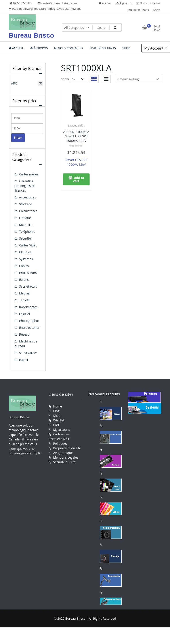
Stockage (26, 204)
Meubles (25, 252)
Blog (56, 411)
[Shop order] (138, 79)
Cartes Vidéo (28, 245)
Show (65, 79)
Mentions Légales (66, 457)
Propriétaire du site (67, 448)
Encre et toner (29, 328)
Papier (24, 360)
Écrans (24, 280)
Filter (18, 137)
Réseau (24, 334)
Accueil (105, 3)
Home (58, 406)
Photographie (29, 321)
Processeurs (28, 273)
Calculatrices (28, 211)
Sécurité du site (64, 462)
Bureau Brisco (32, 35)
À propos (124, 3)
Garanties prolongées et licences (25, 186)
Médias (24, 293)
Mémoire (26, 225)
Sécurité (25, 238)
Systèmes (26, 259)
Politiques (60, 443)
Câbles (24, 266)
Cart (56, 425)
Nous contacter (148, 3)
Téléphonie (27, 232)
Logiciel (25, 314)
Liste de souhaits (138, 10)
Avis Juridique (63, 453)
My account (62, 430)
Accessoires (28, 197)
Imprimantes (29, 307)
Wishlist (59, 420)
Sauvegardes (76, 125)
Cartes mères (29, 174)
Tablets (24, 300)
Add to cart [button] (79, 179)
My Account (154, 48)
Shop (157, 10)
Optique (25, 218)
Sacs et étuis (28, 286)
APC (14, 83)
